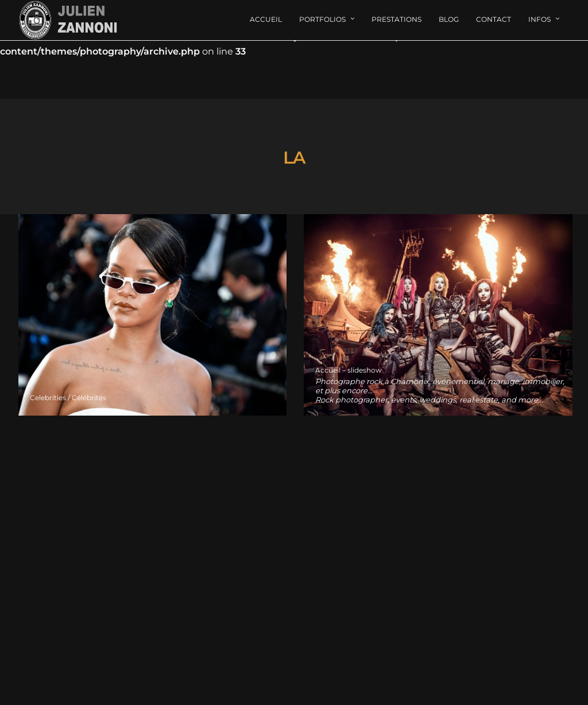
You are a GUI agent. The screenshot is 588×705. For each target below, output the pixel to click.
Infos (539, 19)
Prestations (396, 19)
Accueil (266, 19)
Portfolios (322, 19)
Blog (449, 19)
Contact (494, 19)
